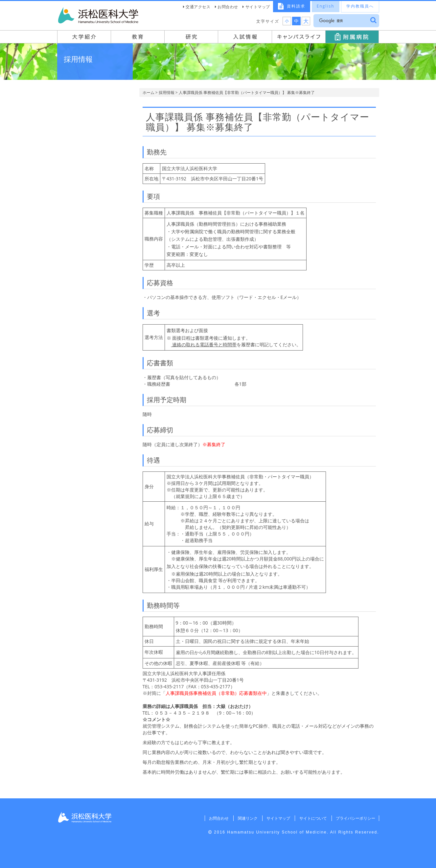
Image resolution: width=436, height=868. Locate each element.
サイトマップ (258, 7)
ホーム (149, 92)
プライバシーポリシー (355, 818)
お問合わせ (228, 7)
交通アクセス (198, 7)
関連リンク (246, 818)
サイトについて (312, 818)
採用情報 (167, 92)
